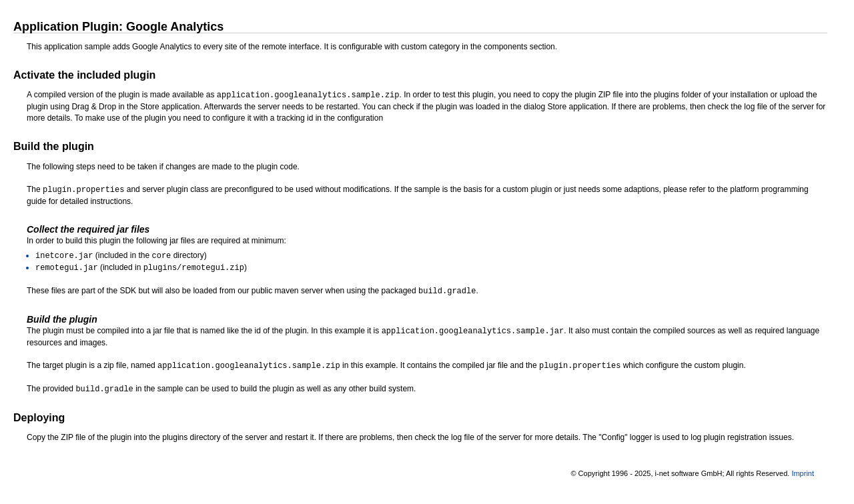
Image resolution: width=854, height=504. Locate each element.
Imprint (803, 473)
